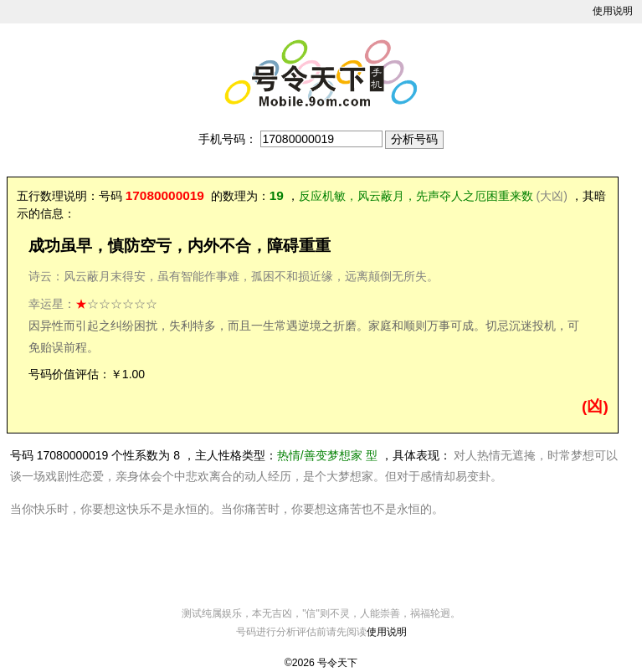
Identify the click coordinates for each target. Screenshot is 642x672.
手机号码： (228, 139)
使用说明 (613, 11)
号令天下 (337, 663)
